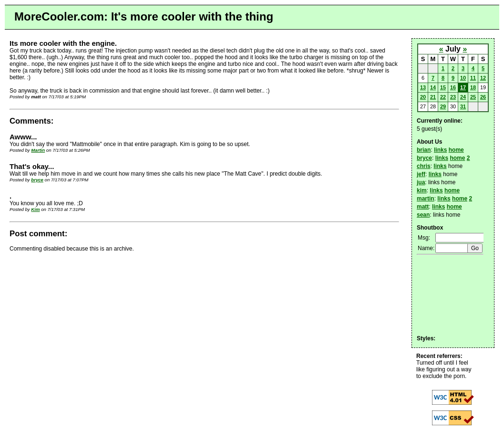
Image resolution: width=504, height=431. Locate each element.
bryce (37, 180)
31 (463, 106)
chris (424, 166)
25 (473, 97)
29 (443, 106)
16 (453, 87)
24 (463, 97)
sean (423, 215)
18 (473, 87)
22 (443, 97)
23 (453, 97)
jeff (421, 174)
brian (424, 150)
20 (423, 97)
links (440, 150)
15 (443, 87)
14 (433, 87)
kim (422, 190)
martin (426, 199)
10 (463, 78)
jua (421, 182)
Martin (38, 150)
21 (433, 97)
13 (423, 87)
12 (483, 78)
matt (423, 207)
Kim (35, 209)
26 (483, 97)
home (456, 150)
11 (473, 78)
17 (463, 87)
